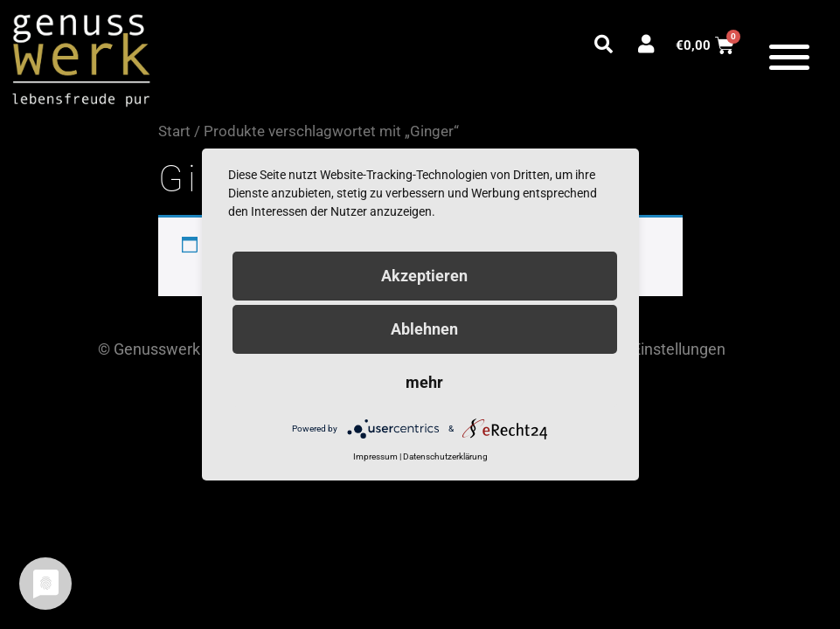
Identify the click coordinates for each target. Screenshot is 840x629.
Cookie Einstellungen (653, 349)
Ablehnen (424, 329)
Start (174, 131)
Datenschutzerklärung (445, 456)
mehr (424, 382)
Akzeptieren (424, 276)
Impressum (375, 456)
